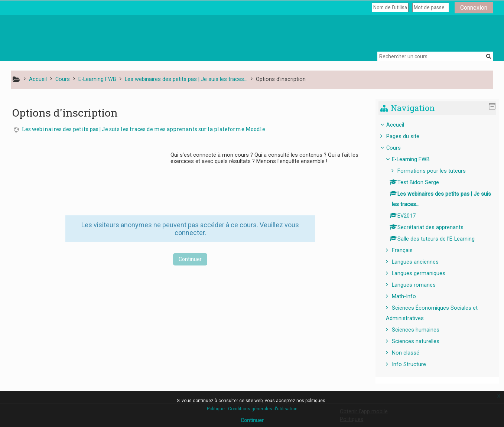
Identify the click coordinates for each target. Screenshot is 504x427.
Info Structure (414, 364)
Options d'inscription (281, 79)
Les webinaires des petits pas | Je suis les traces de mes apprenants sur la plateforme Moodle (144, 129)
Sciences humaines (421, 330)
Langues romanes (419, 285)
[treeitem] (440, 245)
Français (408, 250)
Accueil (401, 125)
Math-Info (409, 296)
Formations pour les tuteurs (437, 171)
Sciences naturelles (421, 341)
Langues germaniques (424, 273)
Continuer (190, 259)
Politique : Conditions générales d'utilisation (252, 409)
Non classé (411, 353)
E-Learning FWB (416, 159)
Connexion (474, 8)
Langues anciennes (421, 262)
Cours (399, 148)
